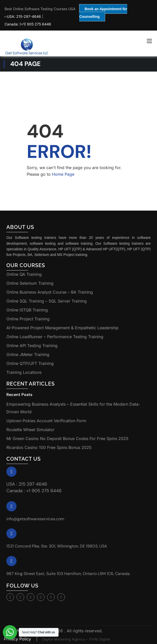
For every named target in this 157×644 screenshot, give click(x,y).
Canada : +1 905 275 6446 (34, 491)
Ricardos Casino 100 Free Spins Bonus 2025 (49, 447)
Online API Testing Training (32, 346)
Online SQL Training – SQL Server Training (47, 301)
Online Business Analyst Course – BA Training (50, 292)
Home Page (63, 174)
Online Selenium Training (30, 283)
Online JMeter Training (28, 354)
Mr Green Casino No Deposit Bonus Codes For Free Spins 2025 (67, 439)
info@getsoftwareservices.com (35, 519)
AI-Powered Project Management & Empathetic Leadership (62, 328)
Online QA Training (24, 274)
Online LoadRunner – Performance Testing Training (55, 337)
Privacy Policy (18, 639)
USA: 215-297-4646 (23, 16)
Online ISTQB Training (27, 310)
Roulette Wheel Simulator (30, 430)
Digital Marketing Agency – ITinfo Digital (76, 639)
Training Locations (24, 372)
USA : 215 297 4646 (27, 484)
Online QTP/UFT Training (30, 363)
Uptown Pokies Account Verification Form (46, 421)
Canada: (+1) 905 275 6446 (28, 24)
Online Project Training (28, 319)
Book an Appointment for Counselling (103, 13)
